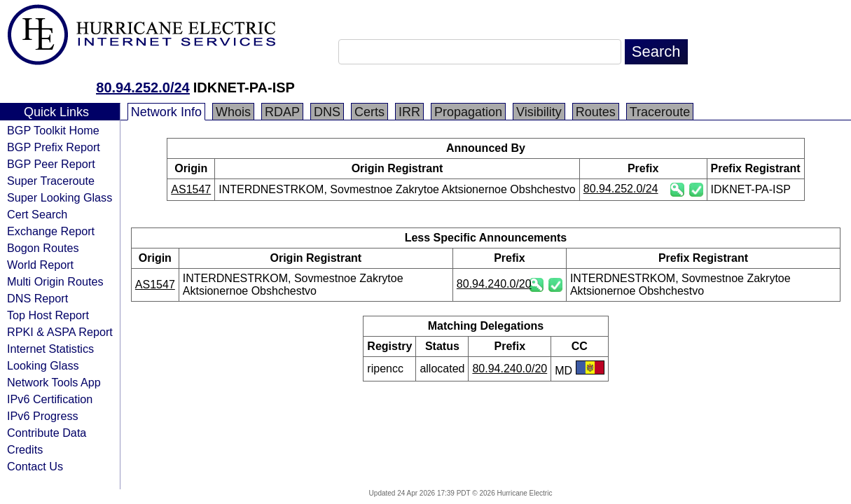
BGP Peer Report (51, 164)
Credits (25, 449)
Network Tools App (54, 382)
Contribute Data (47, 433)
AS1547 (191, 189)
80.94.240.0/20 (494, 284)
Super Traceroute (51, 181)
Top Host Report (48, 315)
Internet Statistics (50, 349)
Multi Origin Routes (55, 281)
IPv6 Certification (50, 399)
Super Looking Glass (60, 197)
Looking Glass (43, 365)
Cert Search (37, 214)
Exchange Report (51, 231)
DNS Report (37, 298)
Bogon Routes (43, 248)
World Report (40, 265)
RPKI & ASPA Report (60, 332)
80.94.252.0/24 (143, 87)
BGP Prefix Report (54, 147)
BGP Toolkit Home (53, 130)
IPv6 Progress (43, 416)
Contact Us (35, 466)
